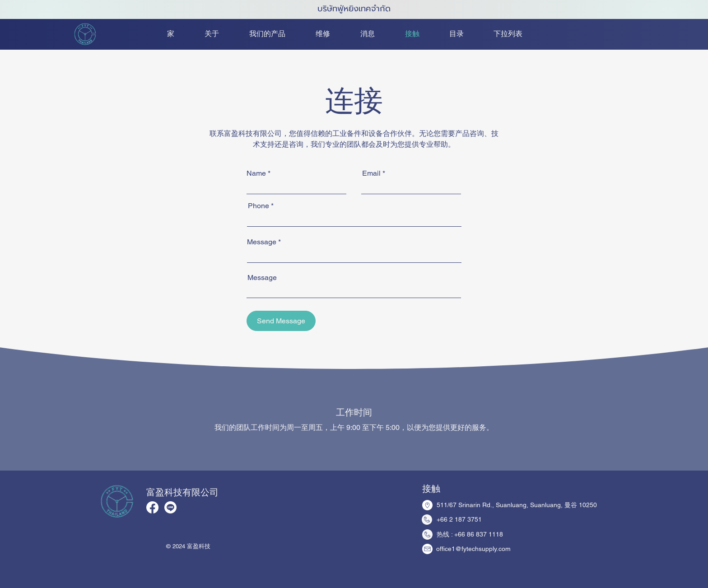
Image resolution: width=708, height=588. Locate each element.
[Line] (170, 507)
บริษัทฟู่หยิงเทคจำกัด (354, 9)
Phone (259, 206)
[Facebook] (152, 507)
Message (262, 242)
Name (256, 173)
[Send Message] (281, 321)
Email (371, 173)
